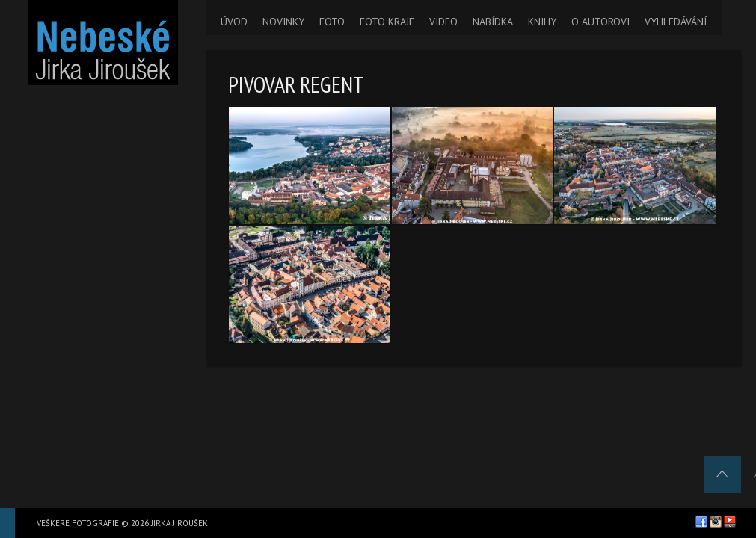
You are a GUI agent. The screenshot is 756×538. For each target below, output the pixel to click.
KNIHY (542, 22)
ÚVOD (234, 22)
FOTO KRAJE (387, 22)
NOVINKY (283, 22)
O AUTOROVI (600, 22)
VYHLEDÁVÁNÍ (676, 22)
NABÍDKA (493, 22)
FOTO (332, 22)
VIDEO (443, 22)
